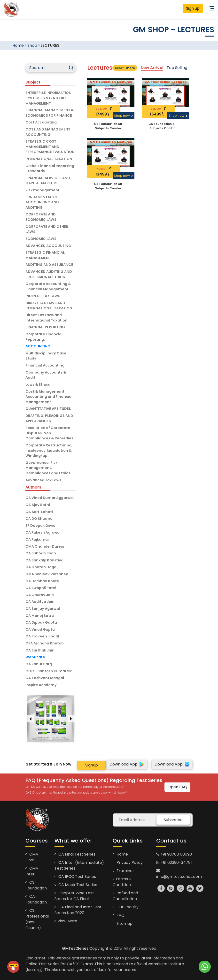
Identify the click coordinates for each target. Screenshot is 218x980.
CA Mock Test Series (76, 885)
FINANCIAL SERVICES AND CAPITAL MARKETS (48, 181)
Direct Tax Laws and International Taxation (46, 318)
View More (66, 921)
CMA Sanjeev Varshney (47, 574)
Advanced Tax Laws (43, 480)
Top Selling (177, 68)
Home (18, 45)
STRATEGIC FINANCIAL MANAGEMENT (45, 255)
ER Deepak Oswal (41, 526)
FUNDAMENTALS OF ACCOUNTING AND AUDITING (42, 202)
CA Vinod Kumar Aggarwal (50, 498)
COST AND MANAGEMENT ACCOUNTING (48, 132)
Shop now (124, 116)
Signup (92, 765)
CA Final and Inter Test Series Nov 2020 (78, 910)
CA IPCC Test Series (75, 877)
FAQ (119, 915)
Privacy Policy (128, 862)
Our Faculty (126, 907)
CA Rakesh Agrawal (43, 532)
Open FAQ (177, 787)
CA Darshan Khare (42, 581)
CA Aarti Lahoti (39, 512)
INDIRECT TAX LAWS (43, 296)
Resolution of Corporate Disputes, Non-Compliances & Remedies (49, 433)
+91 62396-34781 (174, 862)
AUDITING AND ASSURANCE (49, 265)
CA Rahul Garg (39, 664)
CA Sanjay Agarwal (43, 609)
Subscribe (173, 820)
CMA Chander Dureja (45, 546)
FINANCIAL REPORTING (45, 327)
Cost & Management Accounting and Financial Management (49, 397)
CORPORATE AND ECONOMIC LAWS (41, 217)
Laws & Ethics (38, 384)
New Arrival (152, 68)
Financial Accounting (45, 365)
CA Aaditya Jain (40, 602)
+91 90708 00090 (174, 854)
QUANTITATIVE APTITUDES (48, 409)
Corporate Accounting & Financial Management (48, 286)
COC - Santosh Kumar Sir (49, 671)
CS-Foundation (36, 885)
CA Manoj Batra (40, 616)
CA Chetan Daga (41, 567)
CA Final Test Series (75, 854)
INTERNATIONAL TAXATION (49, 159)
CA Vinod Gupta (40, 629)
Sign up (193, 8)
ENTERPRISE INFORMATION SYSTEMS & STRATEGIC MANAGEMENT (48, 98)
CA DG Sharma (39, 519)
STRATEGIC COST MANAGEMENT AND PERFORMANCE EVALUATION (50, 147)
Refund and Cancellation (125, 896)
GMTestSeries (75, 948)
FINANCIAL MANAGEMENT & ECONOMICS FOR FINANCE (50, 113)
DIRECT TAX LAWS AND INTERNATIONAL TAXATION (49, 306)
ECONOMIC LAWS (41, 239)
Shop (32, 45)
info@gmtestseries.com (179, 874)
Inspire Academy (41, 685)
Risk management (43, 190)
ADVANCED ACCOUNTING (48, 246)
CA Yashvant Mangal (45, 678)
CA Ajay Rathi (38, 505)
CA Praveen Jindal (42, 636)
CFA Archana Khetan (45, 643)
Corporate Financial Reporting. (44, 337)
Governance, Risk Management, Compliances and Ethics (48, 468)
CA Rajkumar (37, 539)
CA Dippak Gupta (41, 622)
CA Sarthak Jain (40, 650)
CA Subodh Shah (41, 553)
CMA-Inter (33, 871)
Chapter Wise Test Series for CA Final (74, 896)
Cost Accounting (41, 122)
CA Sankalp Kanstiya (44, 560)
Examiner (123, 871)
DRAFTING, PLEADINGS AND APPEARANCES (49, 418)
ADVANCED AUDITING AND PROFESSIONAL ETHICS (49, 274)
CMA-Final (33, 857)
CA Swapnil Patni (41, 588)
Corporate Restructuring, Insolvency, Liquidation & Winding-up (49, 450)
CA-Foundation (36, 899)
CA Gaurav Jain (40, 595)
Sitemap (123, 923)
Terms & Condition (122, 882)
